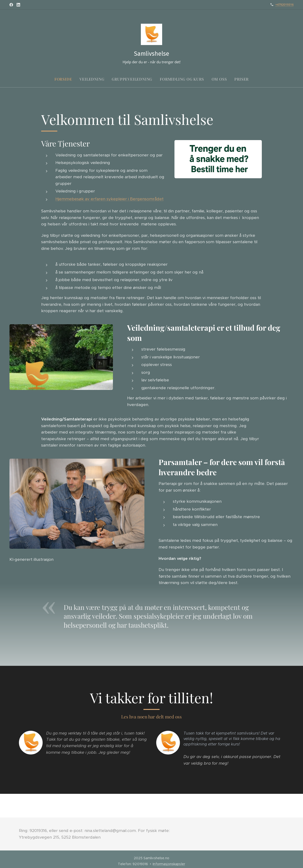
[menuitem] (65, 79)
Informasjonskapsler (169, 864)
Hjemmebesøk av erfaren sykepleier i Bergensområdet (109, 199)
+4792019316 (284, 5)
